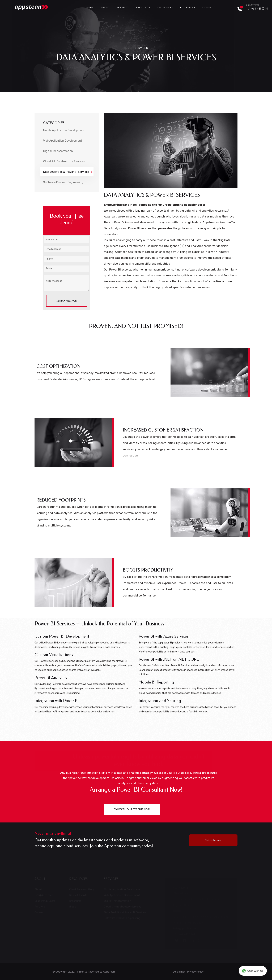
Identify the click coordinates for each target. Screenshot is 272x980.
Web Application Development (63, 141)
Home (90, 7)
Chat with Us (253, 971)
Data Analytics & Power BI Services (68, 172)
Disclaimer (179, 972)
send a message (67, 301)
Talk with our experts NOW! (132, 810)
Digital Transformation (58, 151)
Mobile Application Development (64, 130)
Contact (209, 7)
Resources (188, 7)
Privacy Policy (195, 972)
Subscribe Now (213, 840)
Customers (165, 7)
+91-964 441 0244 (257, 9)
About (105, 7)
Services (123, 7)
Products (143, 7)
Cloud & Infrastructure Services (64, 161)
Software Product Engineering (63, 182)
